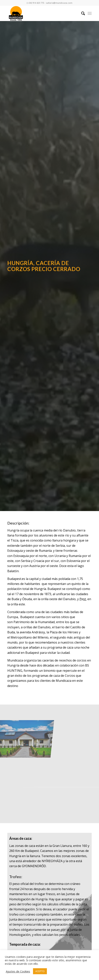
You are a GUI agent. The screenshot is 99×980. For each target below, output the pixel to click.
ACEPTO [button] (40, 971)
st (85, 599)
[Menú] (90, 13)
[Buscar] (81, 13)
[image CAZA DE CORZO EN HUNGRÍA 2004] (27, 727)
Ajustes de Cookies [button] (18, 971)
